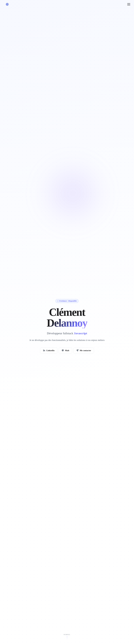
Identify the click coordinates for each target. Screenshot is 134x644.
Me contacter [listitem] (84, 351)
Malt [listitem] (65, 351)
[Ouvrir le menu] (129, 4)
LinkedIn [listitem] (49, 351)
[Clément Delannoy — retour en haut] (7, 4)
